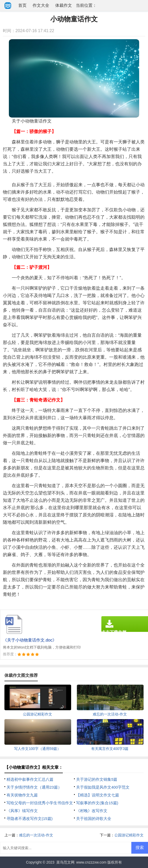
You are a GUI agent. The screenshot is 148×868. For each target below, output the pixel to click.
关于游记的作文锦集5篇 (97, 779)
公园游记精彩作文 (129, 835)
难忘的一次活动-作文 (36, 835)
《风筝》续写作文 (22, 811)
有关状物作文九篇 (22, 795)
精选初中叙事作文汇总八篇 (30, 779)
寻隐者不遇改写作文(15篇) (30, 819)
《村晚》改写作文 (92, 811)
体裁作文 (64, 5)
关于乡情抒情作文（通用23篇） (34, 787)
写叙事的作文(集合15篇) (97, 803)
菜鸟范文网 (65, 862)
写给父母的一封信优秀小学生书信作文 (40, 803)
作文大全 (41, 5)
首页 (22, 5)
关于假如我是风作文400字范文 (103, 787)
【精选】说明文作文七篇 (98, 795)
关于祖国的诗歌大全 (94, 819)
